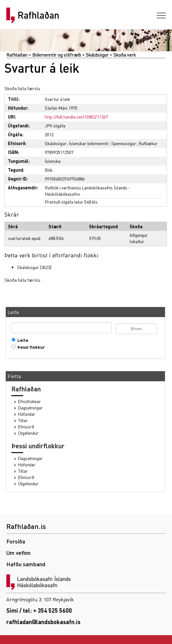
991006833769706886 (65, 179)
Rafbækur (148, 143)
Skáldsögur (97, 55)
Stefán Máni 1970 (61, 108)
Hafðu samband (26, 564)
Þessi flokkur (30, 347)
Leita (21, 340)
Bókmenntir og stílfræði (57, 55)
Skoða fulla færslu (22, 88)
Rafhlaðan (38, 15)
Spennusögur (124, 143)
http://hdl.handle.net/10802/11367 (76, 117)
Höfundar (27, 414)
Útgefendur (28, 433)
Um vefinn (18, 552)
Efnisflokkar (29, 401)
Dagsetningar (30, 408)
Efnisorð (26, 427)
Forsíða (16, 541)
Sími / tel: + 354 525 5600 (39, 610)
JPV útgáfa (55, 126)
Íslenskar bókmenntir (89, 143)
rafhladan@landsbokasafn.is (43, 622)
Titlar (23, 420)
